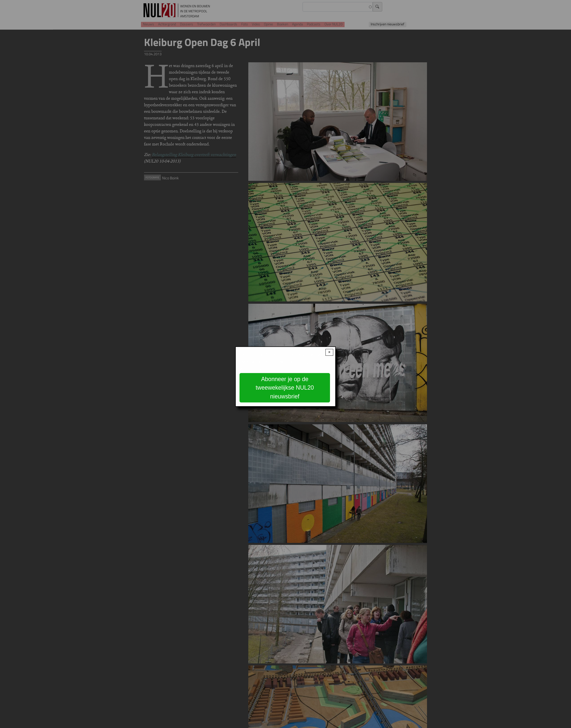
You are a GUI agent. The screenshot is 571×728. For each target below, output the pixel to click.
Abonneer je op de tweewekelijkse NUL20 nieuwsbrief (285, 388)
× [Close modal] (329, 352)
